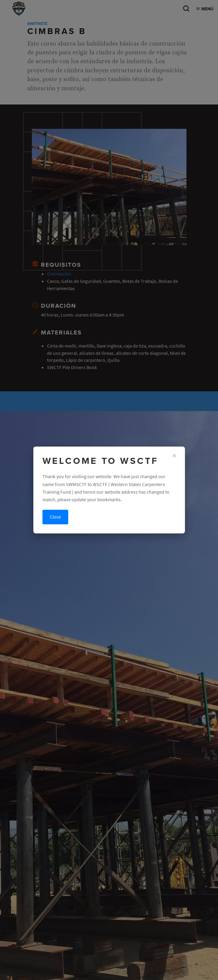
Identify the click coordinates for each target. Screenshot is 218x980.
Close (55, 517)
